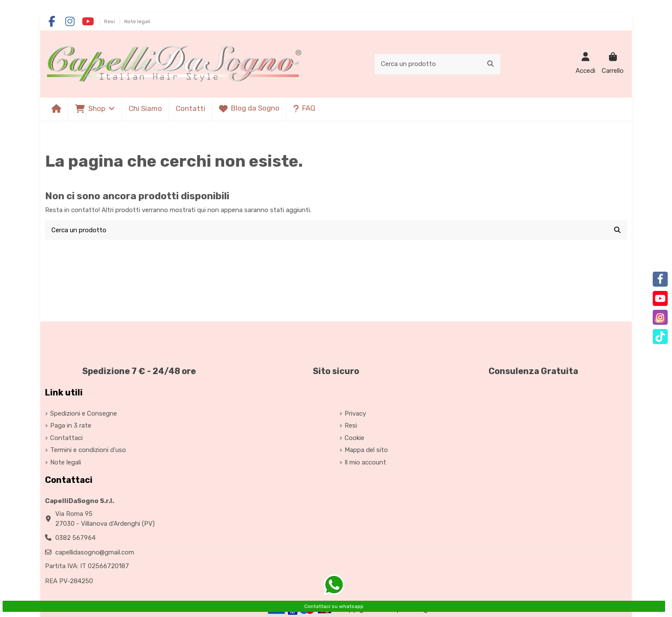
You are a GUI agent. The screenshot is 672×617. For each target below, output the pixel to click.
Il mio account (365, 462)
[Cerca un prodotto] (490, 64)
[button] (94, 109)
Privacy (355, 413)
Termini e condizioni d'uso (88, 450)
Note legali (137, 21)
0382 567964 (75, 538)
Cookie (354, 438)
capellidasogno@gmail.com (95, 552)
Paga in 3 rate (71, 425)
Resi (110, 21)
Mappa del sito (366, 450)
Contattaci (66, 438)
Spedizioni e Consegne (84, 413)
